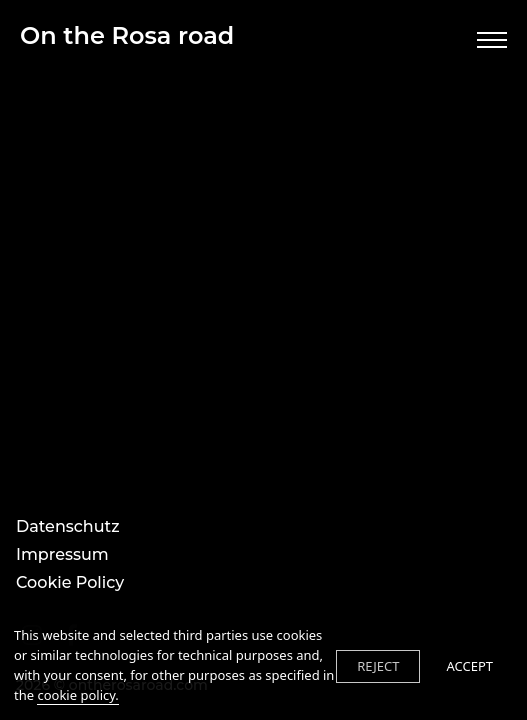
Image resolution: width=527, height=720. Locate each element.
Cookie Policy (70, 582)
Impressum (62, 554)
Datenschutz (68, 526)
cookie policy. (77, 695)
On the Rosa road (127, 35)
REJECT (378, 666)
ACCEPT (469, 666)
